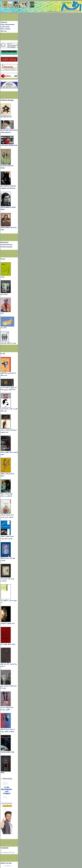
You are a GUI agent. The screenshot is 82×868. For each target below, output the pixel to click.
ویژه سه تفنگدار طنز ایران (8, 343)
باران (2, 313)
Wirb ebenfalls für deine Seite (8, 853)
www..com (8, 866)
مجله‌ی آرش (4, 294)
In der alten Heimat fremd (9, 145)
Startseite (4, 22)
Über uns (4, 31)
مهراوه (3, 277)
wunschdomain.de (7, 803)
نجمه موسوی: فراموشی (8, 623)
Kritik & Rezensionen (8, 24)
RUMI (2, 773)
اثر (1, 850)
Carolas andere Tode (7, 752)
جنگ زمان (4, 328)
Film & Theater (5, 29)
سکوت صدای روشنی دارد (8, 644)
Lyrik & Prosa (5, 27)
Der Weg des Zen (6, 117)
